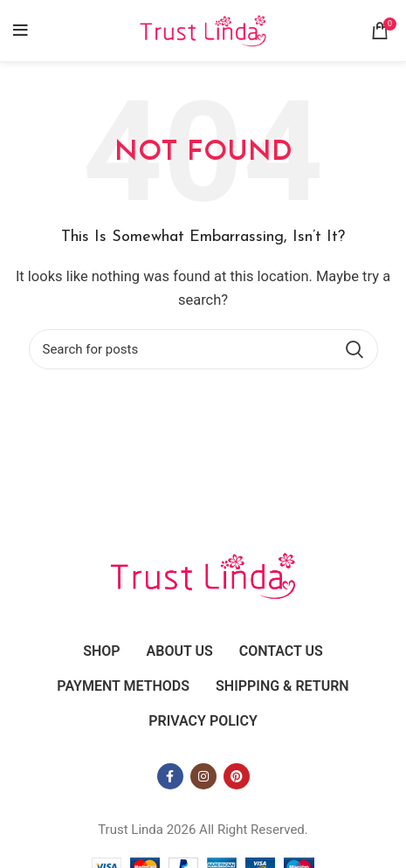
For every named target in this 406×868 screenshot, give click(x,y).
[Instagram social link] (203, 776)
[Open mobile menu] (21, 31)
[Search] (203, 349)
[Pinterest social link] (237, 776)
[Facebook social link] (170, 776)
